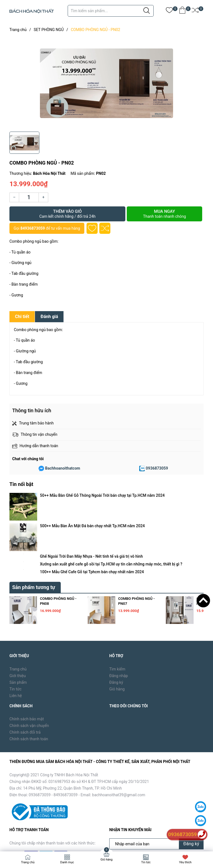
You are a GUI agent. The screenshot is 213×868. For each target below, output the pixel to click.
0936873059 (157, 468)
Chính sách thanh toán (29, 694)
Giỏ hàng (117, 644)
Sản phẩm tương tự (34, 542)
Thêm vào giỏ (67, 214)
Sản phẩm (18, 637)
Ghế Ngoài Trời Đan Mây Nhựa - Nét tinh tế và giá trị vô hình (91, 511)
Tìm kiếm (117, 624)
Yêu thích (185, 862)
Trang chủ (18, 624)
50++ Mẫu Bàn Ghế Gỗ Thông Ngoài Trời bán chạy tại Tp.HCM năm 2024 (102, 495)
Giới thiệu (18, 630)
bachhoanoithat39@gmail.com (119, 749)
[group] (106, 83)
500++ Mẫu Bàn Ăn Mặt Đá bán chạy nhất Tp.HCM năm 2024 (92, 503)
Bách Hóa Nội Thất (57, 838)
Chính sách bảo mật (27, 674)
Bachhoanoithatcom (63, 468)
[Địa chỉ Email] (156, 798)
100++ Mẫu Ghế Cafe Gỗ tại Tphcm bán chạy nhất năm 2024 (92, 526)
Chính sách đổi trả (25, 687)
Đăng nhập (119, 630)
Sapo (98, 838)
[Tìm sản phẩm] (111, 11)
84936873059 (32, 228)
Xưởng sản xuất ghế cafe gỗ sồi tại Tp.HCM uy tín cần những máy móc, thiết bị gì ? (111, 519)
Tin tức (16, 644)
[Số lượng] (29, 197)
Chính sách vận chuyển (29, 680)
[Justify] (147, 11)
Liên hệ (16, 650)
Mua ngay (164, 214)
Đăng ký (116, 637)
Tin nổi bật (21, 484)
